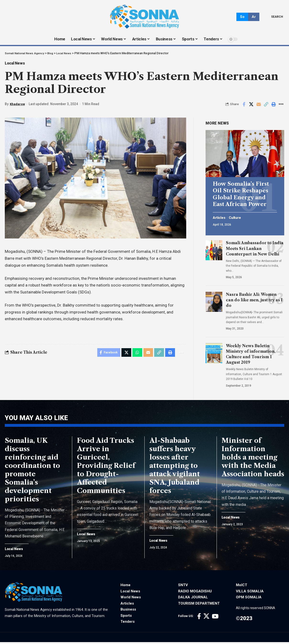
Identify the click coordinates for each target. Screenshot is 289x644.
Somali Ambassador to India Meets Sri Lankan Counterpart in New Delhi (255, 247)
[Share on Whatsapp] (135, 355)
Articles (220, 216)
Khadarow (18, 106)
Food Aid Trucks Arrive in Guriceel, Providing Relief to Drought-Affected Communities (106, 467)
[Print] (273, 106)
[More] (281, 106)
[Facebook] (199, 619)
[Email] (259, 106)
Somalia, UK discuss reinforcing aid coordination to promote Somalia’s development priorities (32, 471)
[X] (206, 619)
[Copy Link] (266, 106)
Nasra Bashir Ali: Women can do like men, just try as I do (254, 298)
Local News (18, 64)
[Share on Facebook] (244, 106)
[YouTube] (215, 619)
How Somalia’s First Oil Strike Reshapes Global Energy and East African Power (241, 192)
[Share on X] (251, 106)
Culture (238, 216)
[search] (274, 17)
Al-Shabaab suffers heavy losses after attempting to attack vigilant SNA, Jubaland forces (175, 467)
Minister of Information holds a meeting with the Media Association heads (253, 459)
